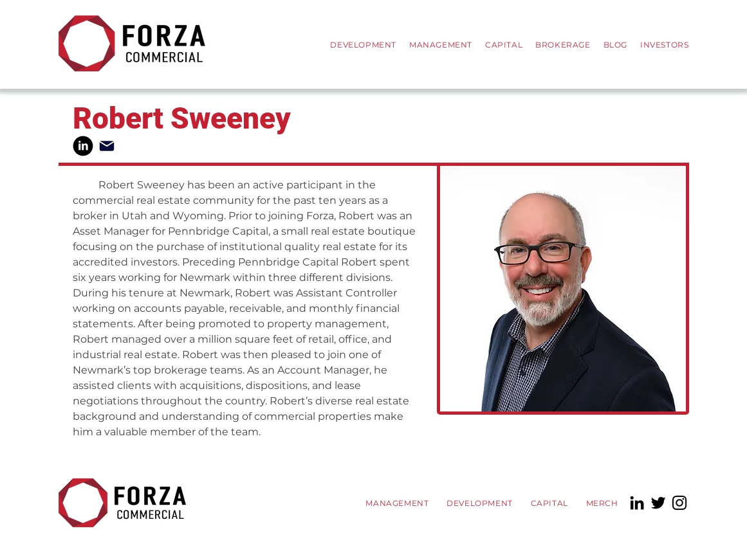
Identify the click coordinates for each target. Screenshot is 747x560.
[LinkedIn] (637, 503)
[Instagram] (679, 503)
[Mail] (107, 146)
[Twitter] (658, 503)
